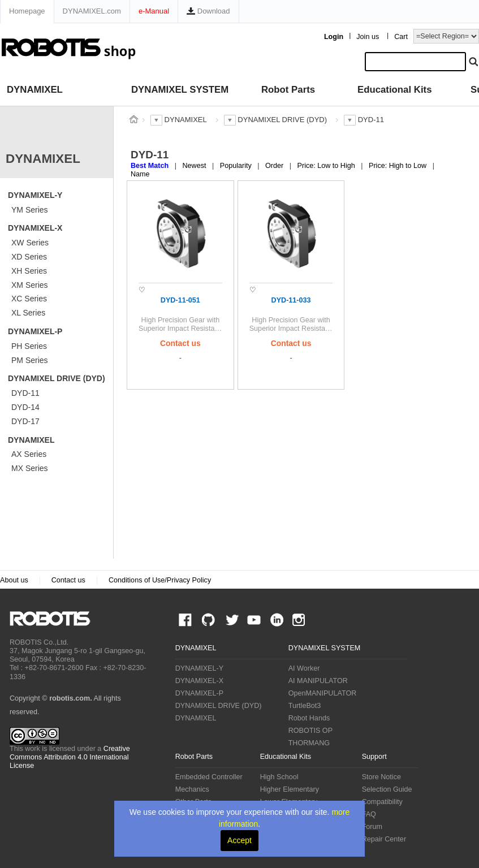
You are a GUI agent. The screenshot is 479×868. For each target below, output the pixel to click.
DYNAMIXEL (35, 90)
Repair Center (384, 839)
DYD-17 (25, 421)
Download (208, 11)
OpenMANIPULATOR (323, 693)
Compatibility (382, 802)
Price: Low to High (327, 166)
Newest (195, 166)
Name (140, 174)
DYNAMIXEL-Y (35, 195)
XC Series (29, 299)
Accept (239, 840)
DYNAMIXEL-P (35, 331)
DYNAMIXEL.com (92, 11)
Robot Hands (309, 718)
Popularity (237, 166)
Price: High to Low (399, 166)
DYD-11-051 (180, 300)
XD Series (29, 257)
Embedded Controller (209, 777)
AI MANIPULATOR (318, 681)
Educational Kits (394, 90)
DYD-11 (25, 393)
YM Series (30, 210)
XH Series (29, 271)
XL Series (28, 313)
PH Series (29, 346)
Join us (368, 37)
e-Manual (154, 11)
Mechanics (192, 789)
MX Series (30, 468)
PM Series (30, 360)
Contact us (68, 580)
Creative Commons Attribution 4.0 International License (70, 757)
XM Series (30, 285)
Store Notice (381, 777)
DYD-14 (25, 407)
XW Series (30, 243)
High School (279, 777)
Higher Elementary (290, 789)
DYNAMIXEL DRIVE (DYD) (57, 378)
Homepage (27, 11)
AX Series (29, 454)
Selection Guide (387, 789)
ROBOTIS (55, 619)
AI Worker (304, 668)
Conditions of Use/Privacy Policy (160, 580)
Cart (401, 37)
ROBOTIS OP (310, 731)
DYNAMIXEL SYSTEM (180, 90)
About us (14, 580)
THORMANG (309, 743)
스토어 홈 (133, 119)
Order (275, 166)
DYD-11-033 (291, 300)
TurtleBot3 (305, 706)
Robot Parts (288, 90)
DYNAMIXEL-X (35, 228)
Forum (372, 827)
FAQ (369, 814)
